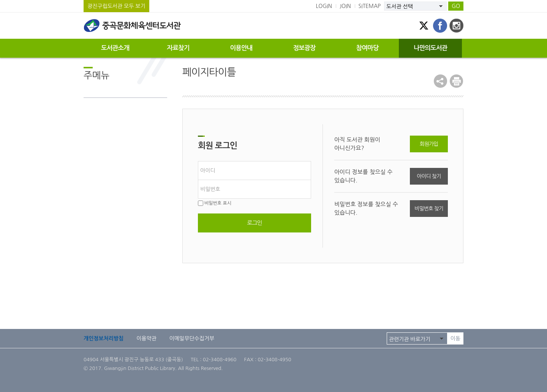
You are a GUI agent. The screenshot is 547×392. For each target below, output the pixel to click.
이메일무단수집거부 (192, 338)
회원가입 (429, 144)
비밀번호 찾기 (429, 209)
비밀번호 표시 (215, 203)
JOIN (345, 6)
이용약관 (146, 338)
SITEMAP (370, 6)
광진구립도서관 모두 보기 (116, 6)
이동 (455, 338)
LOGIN (324, 6)
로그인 (254, 223)
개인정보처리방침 (104, 338)
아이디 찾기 (429, 176)
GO (456, 6)
